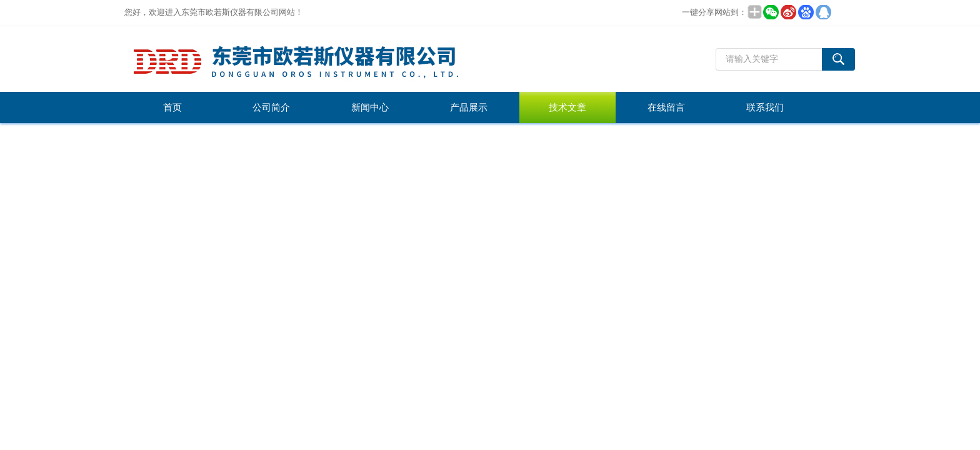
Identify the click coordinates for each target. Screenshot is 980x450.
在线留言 (666, 107)
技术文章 (567, 107)
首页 (172, 107)
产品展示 (469, 107)
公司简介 (271, 107)
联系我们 (765, 107)
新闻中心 (370, 107)
